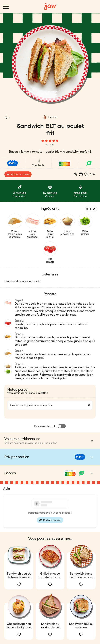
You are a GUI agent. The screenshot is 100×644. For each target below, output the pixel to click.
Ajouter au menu (18, 174)
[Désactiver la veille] (62, 426)
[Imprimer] (81, 174)
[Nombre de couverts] (91, 209)
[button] (7, 117)
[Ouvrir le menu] (6, 7)
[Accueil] (50, 7)
